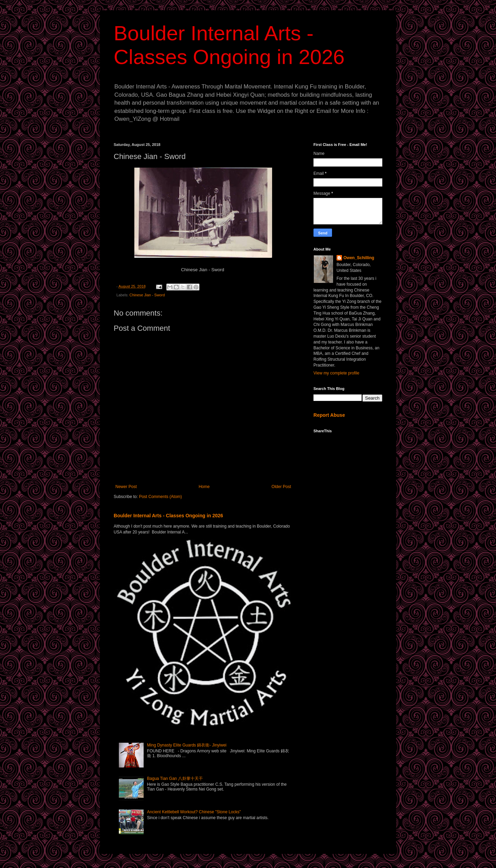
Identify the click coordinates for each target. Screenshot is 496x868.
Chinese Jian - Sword (147, 295)
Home (204, 487)
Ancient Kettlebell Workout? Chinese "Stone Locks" (194, 812)
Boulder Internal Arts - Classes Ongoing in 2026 (168, 516)
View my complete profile (336, 373)
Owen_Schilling (359, 258)
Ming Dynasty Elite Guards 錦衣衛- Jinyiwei (187, 745)
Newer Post (126, 487)
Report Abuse (329, 415)
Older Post (281, 487)
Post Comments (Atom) (160, 497)
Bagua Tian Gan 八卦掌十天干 (175, 779)
